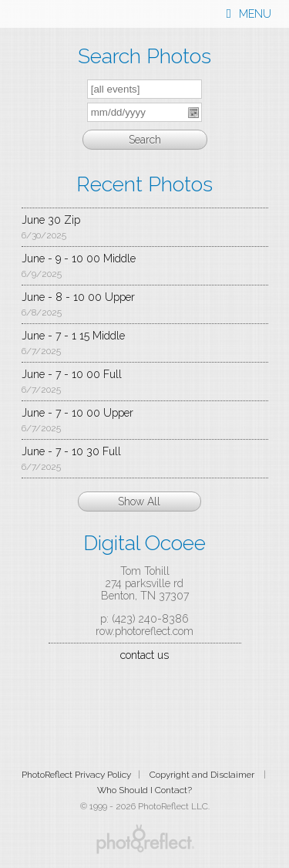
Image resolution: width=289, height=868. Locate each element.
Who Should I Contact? (144, 790)
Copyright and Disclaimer (203, 775)
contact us (144, 655)
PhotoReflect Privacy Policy (76, 775)
